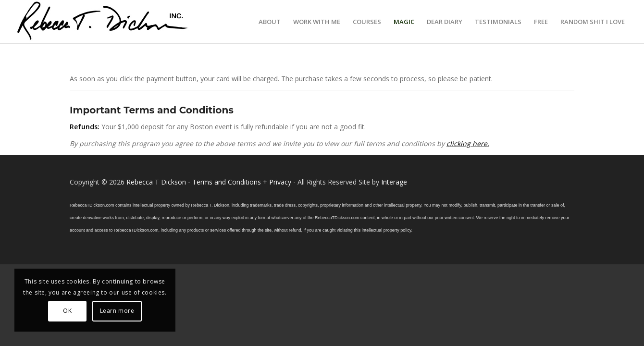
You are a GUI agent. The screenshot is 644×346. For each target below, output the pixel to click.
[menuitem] (270, 22)
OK (67, 311)
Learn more (117, 311)
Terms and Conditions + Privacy (242, 182)
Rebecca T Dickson (156, 182)
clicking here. (468, 143)
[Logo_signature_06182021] (103, 22)
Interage (394, 182)
